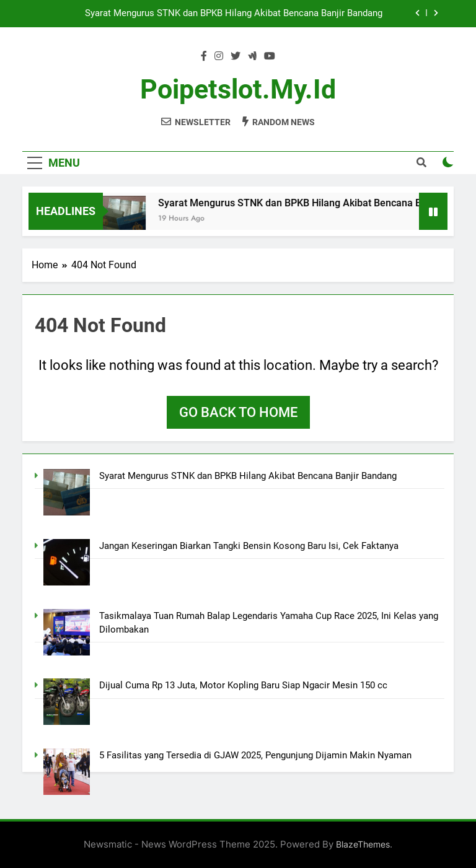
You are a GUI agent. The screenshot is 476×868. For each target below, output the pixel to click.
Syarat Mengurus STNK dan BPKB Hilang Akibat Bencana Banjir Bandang (234, 14)
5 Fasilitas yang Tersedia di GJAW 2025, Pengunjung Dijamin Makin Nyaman (255, 755)
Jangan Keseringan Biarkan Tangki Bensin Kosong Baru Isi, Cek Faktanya (249, 546)
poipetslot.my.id (238, 89)
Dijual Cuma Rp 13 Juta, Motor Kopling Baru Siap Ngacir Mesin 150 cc (243, 685)
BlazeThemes (363, 844)
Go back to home (238, 412)
